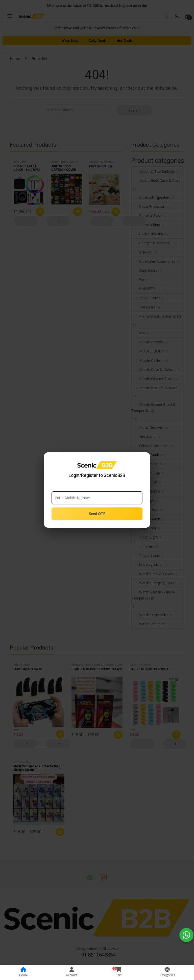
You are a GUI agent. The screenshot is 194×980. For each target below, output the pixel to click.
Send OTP (97, 514)
